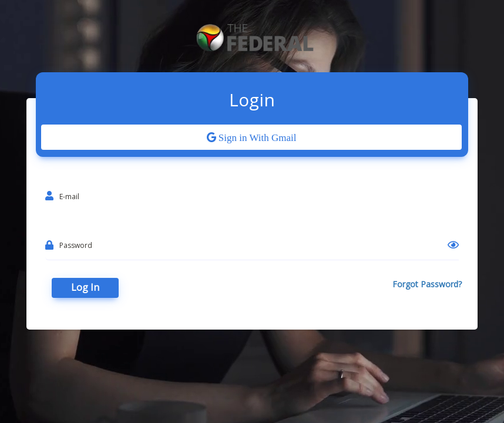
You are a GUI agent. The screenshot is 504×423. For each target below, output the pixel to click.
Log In (85, 287)
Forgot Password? (427, 284)
